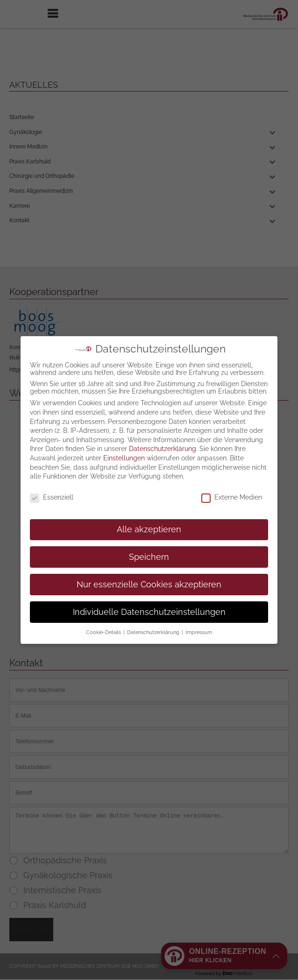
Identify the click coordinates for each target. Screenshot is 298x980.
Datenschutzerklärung (163, 440)
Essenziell (52, 488)
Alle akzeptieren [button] (149, 521)
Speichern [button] (149, 548)
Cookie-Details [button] (104, 623)
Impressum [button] (199, 623)
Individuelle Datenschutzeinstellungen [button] (149, 603)
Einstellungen (124, 449)
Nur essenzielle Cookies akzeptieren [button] (149, 575)
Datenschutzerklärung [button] (154, 623)
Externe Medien (232, 488)
